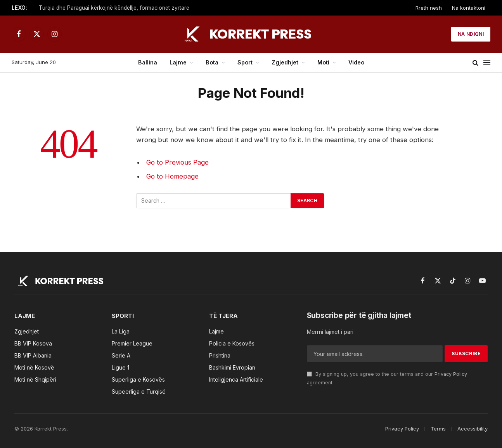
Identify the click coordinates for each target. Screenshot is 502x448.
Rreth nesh (429, 8)
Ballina (148, 62)
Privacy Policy (451, 374)
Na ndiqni (471, 34)
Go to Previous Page (177, 162)
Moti (323, 62)
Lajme (178, 62)
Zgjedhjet (285, 62)
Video (356, 62)
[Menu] (487, 63)
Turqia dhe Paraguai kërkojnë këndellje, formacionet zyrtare (114, 8)
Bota (212, 62)
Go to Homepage (172, 176)
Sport (245, 62)
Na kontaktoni (469, 8)
